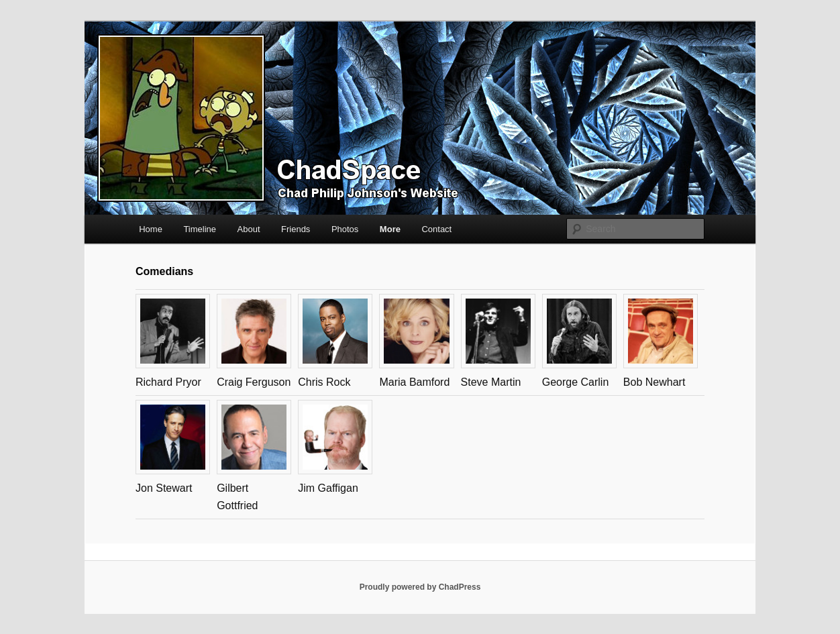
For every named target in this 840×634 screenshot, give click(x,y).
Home (151, 229)
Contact (436, 229)
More (390, 229)
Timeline (200, 229)
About (249, 229)
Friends (296, 229)
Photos (345, 229)
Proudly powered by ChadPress (420, 587)
